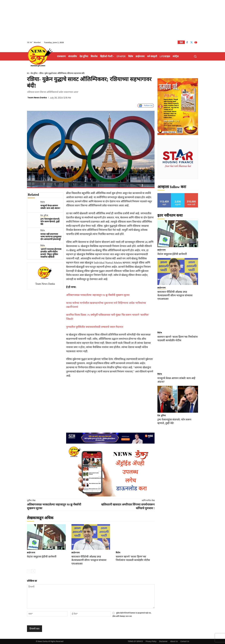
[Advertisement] (113, 20)
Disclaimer (163, 641)
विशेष (43, 202)
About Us (174, 641)
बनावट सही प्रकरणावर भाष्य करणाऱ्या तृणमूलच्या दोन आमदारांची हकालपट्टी (51, 237)
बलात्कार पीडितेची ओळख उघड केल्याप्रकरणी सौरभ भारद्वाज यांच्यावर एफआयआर (90, 560)
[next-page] (33, 571)
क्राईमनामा (31, 553)
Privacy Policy (151, 641)
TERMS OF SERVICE (135, 641)
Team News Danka (37, 98)
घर (28, 73)
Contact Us (185, 641)
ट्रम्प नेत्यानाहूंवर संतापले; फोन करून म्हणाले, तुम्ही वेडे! (50, 222)
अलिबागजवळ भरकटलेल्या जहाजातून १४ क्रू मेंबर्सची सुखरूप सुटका (98, 295)
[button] (195, 56)
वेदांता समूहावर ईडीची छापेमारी (42, 557)
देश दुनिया (34, 73)
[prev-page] (29, 571)
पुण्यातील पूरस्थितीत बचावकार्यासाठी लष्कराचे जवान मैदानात (95, 327)
